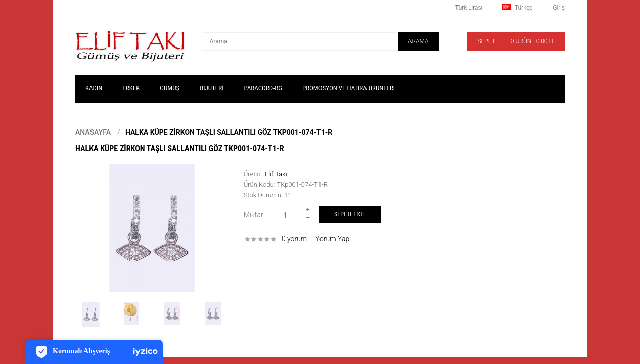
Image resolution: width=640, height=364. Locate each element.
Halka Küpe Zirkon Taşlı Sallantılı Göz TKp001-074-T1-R (229, 132)
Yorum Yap (332, 239)
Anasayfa (93, 132)
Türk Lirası (469, 8)
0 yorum (294, 239)
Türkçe (517, 8)
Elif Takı (276, 174)
